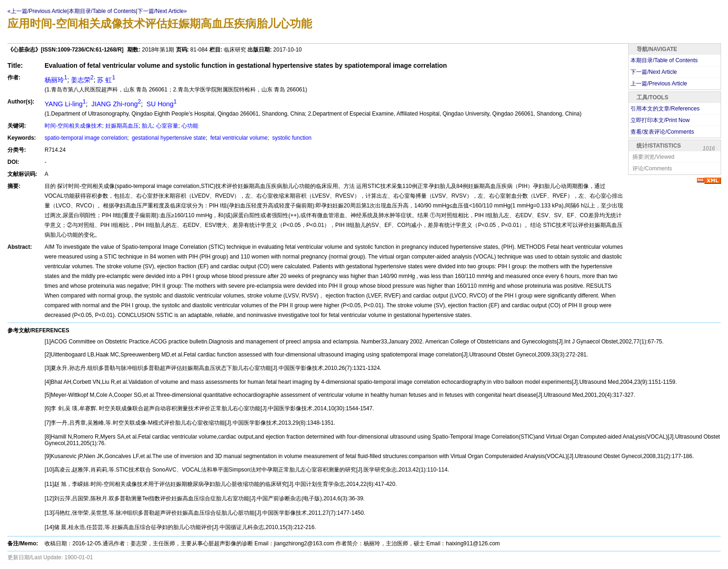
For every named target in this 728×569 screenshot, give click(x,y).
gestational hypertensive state (168, 138)
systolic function (291, 138)
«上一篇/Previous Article (37, 11)
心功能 (190, 126)
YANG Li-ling (65, 104)
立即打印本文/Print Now (660, 120)
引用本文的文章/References (665, 109)
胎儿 (147, 126)
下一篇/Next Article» (162, 11)
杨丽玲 (56, 80)
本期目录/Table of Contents (102, 11)
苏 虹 (106, 80)
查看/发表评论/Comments (662, 132)
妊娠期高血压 (122, 126)
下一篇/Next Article (654, 72)
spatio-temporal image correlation (86, 138)
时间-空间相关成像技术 (73, 126)
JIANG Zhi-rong (115, 104)
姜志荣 (82, 80)
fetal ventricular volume (238, 138)
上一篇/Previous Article (659, 84)
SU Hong (160, 104)
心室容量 (167, 126)
